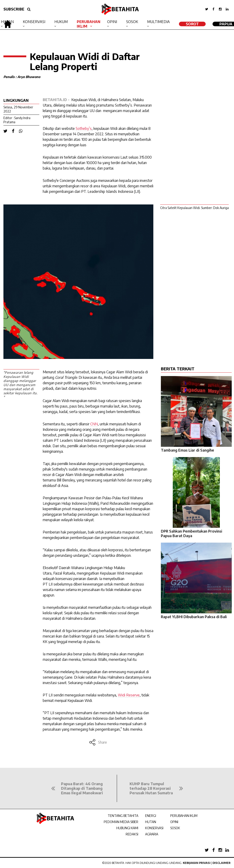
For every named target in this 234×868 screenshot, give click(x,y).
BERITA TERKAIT (178, 369)
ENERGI (151, 816)
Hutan (7, 22)
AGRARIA (152, 834)
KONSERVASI (154, 828)
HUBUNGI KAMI (127, 828)
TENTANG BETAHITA (123, 816)
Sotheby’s (84, 128)
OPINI (174, 822)
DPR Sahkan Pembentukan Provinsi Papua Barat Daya (191, 533)
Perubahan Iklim (89, 24)
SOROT (192, 24)
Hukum (61, 22)
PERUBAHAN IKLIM (184, 816)
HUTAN (151, 822)
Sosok (132, 22)
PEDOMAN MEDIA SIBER (121, 822)
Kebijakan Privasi (197, 863)
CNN (94, 424)
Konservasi (34, 22)
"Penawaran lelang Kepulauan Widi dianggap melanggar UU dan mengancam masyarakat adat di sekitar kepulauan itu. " (21, 385)
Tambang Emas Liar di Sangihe (187, 450)
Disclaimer (222, 863)
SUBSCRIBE (14, 9)
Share (98, 742)
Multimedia (158, 22)
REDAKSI (132, 834)
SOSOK (175, 828)
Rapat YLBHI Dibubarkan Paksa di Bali (194, 617)
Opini (112, 22)
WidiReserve (129, 695)
